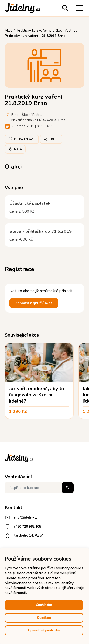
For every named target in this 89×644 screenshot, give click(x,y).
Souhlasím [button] (44, 605)
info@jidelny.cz (21, 518)
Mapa (15, 149)
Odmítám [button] (44, 618)
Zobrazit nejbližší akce (34, 303)
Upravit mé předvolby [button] (44, 630)
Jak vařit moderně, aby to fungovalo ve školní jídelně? (37, 395)
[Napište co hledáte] (39, 488)
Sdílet (51, 139)
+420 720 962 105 (23, 527)
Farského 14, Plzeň (24, 536)
